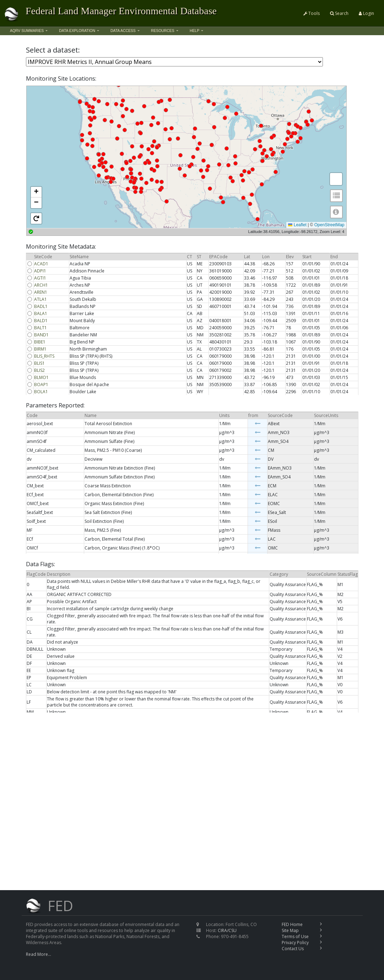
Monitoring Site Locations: (61, 79)
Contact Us (293, 949)
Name (91, 415)
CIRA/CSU (227, 930)
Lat (247, 257)
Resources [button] (163, 31)
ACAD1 (41, 264)
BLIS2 (39, 370)
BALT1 (40, 328)
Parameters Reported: (55, 405)
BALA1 (41, 313)
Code (32, 415)
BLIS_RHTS (44, 356)
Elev (290, 257)
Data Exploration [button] (77, 31)
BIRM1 (40, 349)
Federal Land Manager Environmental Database (121, 11)
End (334, 257)
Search (339, 13)
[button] (36, 192)
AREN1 (41, 292)
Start (307, 257)
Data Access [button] (123, 31)
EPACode (218, 257)
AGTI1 (40, 278)
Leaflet (297, 225)
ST (199, 257)
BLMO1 (41, 377)
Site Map (290, 930)
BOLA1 (41, 392)
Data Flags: (40, 564)
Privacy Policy (295, 943)
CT (190, 257)
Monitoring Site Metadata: (61, 247)
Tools (312, 13)
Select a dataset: (53, 50)
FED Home (292, 924)
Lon (266, 257)
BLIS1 (39, 363)
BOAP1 (41, 385)
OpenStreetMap (329, 225)
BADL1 (41, 306)
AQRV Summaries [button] (27, 31)
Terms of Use (295, 936)
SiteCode (43, 257)
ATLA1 (40, 299)
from (253, 415)
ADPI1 (40, 271)
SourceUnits (326, 415)
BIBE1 (40, 342)
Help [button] (194, 31)
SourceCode (280, 415)
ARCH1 (41, 285)
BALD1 (41, 321)
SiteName (79, 257)
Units (224, 415)
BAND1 (41, 335)
